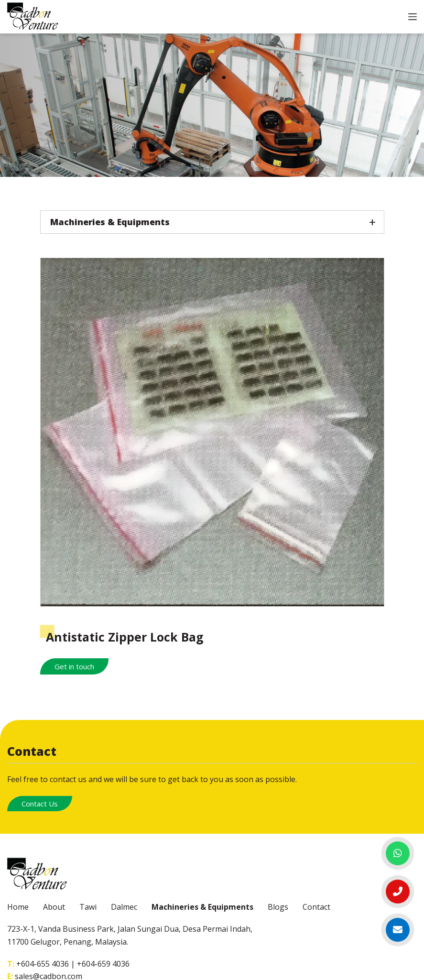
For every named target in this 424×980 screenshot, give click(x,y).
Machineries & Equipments (202, 907)
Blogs (278, 907)
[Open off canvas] (413, 17)
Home (18, 907)
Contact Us (40, 804)
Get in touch (74, 666)
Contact (316, 907)
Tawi (88, 907)
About (54, 907)
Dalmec (124, 907)
